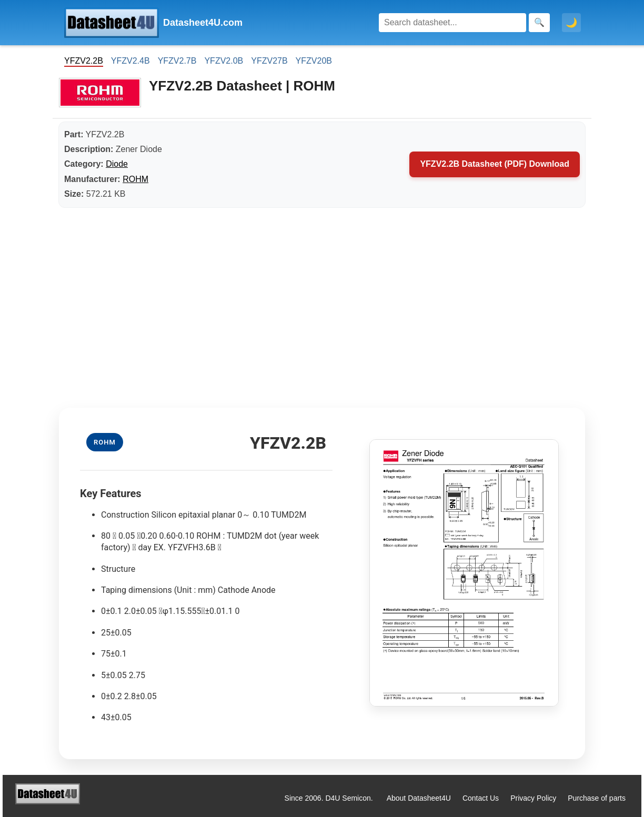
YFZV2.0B (224, 61)
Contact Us (481, 798)
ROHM (135, 179)
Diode (117, 164)
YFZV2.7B (177, 61)
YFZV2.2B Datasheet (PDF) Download (495, 164)
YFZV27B (269, 61)
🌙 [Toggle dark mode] (571, 23)
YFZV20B (314, 61)
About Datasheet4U (419, 798)
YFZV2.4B (130, 61)
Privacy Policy (533, 798)
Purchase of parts (597, 798)
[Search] (452, 23)
